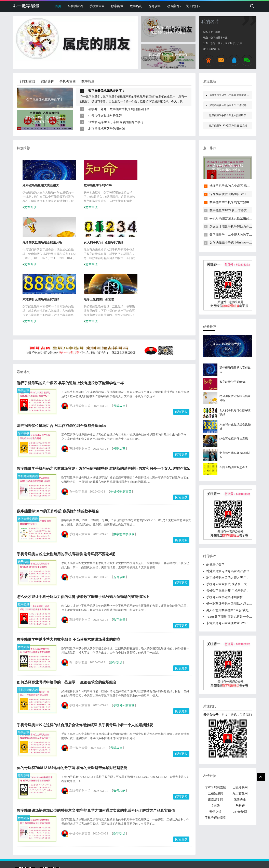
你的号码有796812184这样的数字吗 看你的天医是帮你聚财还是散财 (72, 713)
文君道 (216, 806)
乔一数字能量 (26, 6)
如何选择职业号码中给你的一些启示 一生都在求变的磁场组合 (67, 627)
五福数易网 (216, 793)
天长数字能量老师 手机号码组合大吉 (231, 591)
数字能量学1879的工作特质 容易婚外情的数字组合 (58, 456)
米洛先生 (240, 799)
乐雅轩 (240, 806)
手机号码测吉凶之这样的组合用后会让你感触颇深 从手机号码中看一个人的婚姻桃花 (85, 670)
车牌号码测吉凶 (216, 787)
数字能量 (117, 6)
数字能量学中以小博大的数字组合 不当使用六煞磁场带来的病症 (69, 585)
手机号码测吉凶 (28, 421)
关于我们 (192, 6)
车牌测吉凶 (75, 6)
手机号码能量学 (216, 818)
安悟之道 (215, 812)
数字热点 (136, 6)
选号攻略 (154, 6)
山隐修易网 (240, 787)
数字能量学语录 (28, 464)
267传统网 (240, 812)
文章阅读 (31, 208)
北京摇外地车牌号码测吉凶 (107, 129)
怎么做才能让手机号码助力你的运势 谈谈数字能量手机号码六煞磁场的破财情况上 (83, 542)
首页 (58, 6)
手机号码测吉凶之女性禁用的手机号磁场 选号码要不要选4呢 (66, 499)
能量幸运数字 (215, 565)
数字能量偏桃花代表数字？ (107, 91)
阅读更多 (181, 357)
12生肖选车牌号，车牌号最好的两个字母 (116, 122)
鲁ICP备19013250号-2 (160, 856)
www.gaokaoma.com (95, 856)
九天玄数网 (240, 793)
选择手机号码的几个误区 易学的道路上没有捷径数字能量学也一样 (70, 328)
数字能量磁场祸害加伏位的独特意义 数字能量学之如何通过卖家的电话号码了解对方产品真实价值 (96, 756)
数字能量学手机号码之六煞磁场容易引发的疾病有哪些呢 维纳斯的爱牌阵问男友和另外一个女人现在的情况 (103, 414)
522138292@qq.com (200, 851)
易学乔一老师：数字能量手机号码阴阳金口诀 (119, 109)
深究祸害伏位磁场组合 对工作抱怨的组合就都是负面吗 (61, 371)
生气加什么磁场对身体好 (105, 116)
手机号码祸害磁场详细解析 (225, 597)
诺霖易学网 (216, 799)
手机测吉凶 (97, 6)
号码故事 (24, 336)
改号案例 (173, 6)
